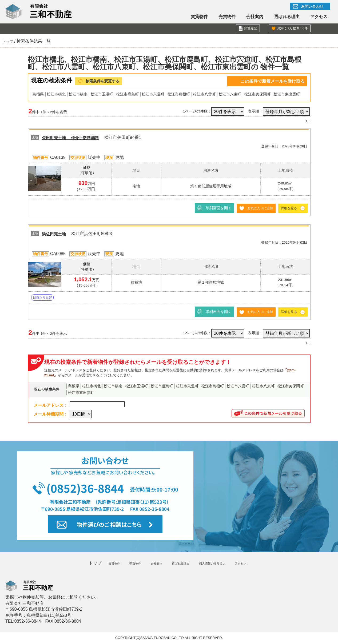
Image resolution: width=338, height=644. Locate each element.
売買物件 (227, 17)
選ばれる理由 (287, 17)
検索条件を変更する (106, 81)
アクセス (319, 17)
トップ (91, 564)
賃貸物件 (199, 17)
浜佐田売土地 (56, 235)
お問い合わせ (312, 6)
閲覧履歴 (249, 29)
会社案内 (255, 17)
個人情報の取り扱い (213, 564)
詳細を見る (288, 209)
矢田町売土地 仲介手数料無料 (76, 139)
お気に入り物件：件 (290, 29)
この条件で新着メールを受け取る (273, 81)
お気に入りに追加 (255, 209)
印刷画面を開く (212, 209)
